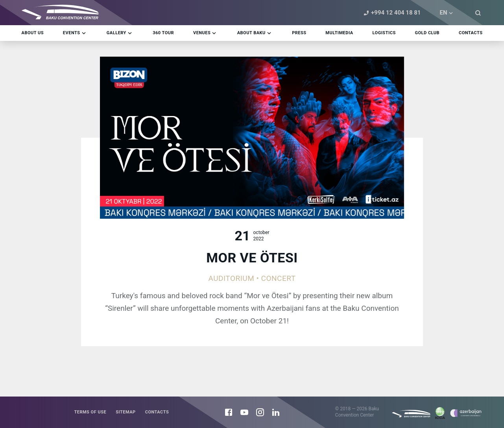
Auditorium (231, 278)
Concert (279, 278)
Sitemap (126, 412)
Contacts (157, 412)
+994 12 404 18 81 (391, 13)
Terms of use (90, 412)
